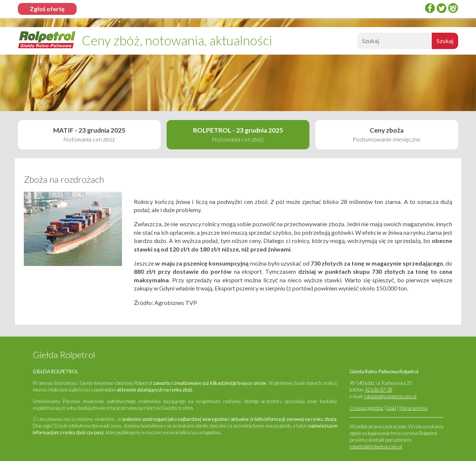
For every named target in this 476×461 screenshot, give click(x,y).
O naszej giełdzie (366, 408)
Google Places (453, 8)
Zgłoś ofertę (47, 9)
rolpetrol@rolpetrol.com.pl (390, 396)
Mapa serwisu (414, 408)
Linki (391, 408)
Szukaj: (356, 43)
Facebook (430, 8)
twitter (441, 8)
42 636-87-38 (378, 390)
